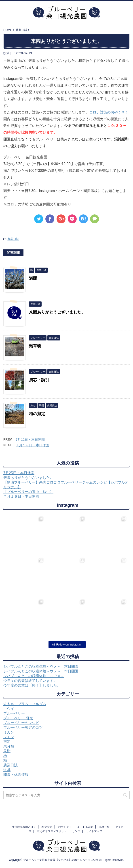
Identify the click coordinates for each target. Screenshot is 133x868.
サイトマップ (94, 831)
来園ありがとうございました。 (57, 312)
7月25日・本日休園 (19, 473)
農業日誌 (13, 239)
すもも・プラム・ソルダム (25, 704)
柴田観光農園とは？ (24, 827)
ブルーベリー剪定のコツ (23, 727)
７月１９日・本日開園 (21, 496)
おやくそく (65, 827)
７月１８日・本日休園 (32, 445)
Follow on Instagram (67, 644)
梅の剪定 (37, 414)
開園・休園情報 (16, 775)
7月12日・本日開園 (30, 439)
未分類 (9, 746)
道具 (7, 770)
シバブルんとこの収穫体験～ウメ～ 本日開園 (41, 666)
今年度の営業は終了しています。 (30, 681)
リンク (76, 831)
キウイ (9, 709)
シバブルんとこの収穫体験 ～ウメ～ (34, 676)
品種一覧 (104, 827)
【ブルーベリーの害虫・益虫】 (28, 492)
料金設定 (47, 827)
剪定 (7, 742)
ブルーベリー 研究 (18, 718)
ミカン (9, 732)
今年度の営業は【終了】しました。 (32, 685)
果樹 (7, 751)
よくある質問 (85, 827)
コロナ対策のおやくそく (109, 112)
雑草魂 (35, 346)
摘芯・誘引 (39, 380)
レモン (9, 737)
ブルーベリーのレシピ (21, 723)
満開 (33, 278)
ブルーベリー (14, 713)
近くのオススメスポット (52, 831)
